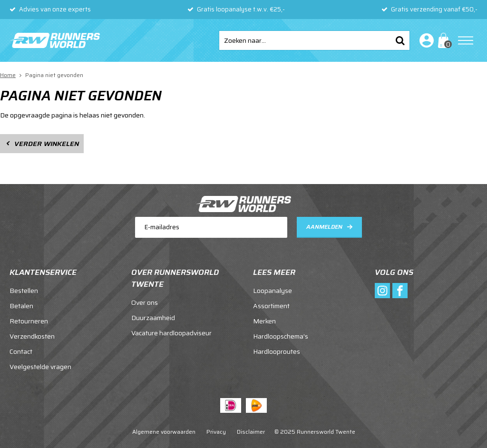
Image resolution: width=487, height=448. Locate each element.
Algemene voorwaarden (164, 432)
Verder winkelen (47, 144)
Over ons (145, 302)
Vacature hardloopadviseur (171, 333)
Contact (21, 351)
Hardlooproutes (277, 351)
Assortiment (271, 306)
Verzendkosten (32, 336)
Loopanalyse (273, 291)
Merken (264, 321)
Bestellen (24, 291)
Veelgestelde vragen (40, 367)
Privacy (216, 432)
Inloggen (425, 40)
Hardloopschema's (281, 336)
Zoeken (400, 40)
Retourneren (29, 321)
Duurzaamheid (153, 318)
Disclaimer (251, 432)
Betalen (21, 306)
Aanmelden (324, 227)
